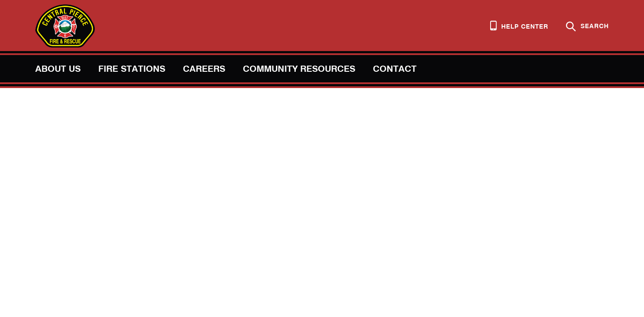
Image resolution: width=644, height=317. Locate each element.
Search (587, 26)
